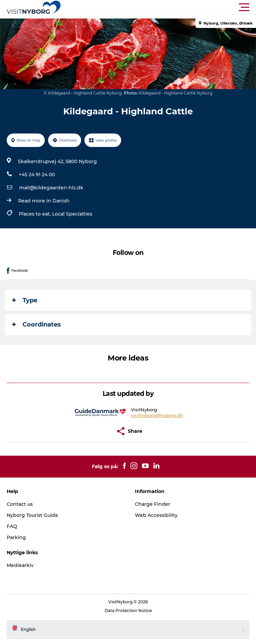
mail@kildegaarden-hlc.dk (51, 188)
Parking (16, 537)
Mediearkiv (20, 565)
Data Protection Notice (128, 611)
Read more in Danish (44, 201)
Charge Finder (153, 504)
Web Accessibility (156, 515)
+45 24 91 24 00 (37, 175)
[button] (158, 7)
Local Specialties (72, 214)
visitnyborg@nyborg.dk (157, 415)
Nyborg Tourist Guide (32, 515)
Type (25, 300)
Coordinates (36, 325)
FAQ (12, 526)
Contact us (20, 504)
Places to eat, (35, 214)
